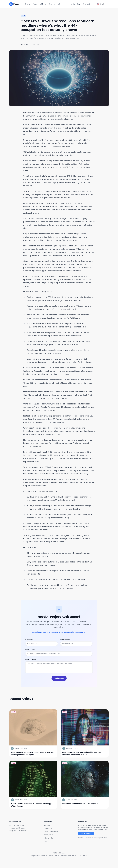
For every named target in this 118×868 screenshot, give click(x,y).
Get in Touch (59, 678)
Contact (86, 4)
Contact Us (48, 828)
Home (28, 4)
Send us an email (86, 834)
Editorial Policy (74, 4)
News (35, 4)
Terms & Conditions (51, 832)
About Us (62, 4)
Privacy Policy (48, 835)
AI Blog (43, 4)
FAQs (46, 841)
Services (52, 4)
